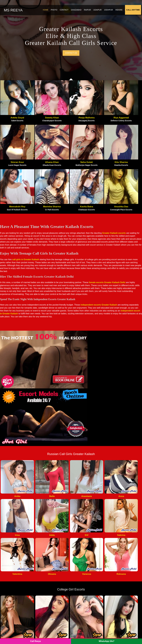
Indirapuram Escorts (83, 579)
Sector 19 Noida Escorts (121, 605)
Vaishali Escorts (117, 568)
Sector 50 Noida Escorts (85, 609)
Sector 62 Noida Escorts (48, 594)
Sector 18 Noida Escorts (48, 583)
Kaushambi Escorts (119, 564)
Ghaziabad (77, 11)
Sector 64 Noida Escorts (85, 594)
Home (46, 11)
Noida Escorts (45, 636)
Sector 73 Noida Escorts (85, 583)
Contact (65, 11)
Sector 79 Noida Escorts (48, 609)
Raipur (88, 11)
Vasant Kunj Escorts (119, 575)
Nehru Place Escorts (119, 571)
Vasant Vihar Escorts (120, 579)
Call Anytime (134, 11)
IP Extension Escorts (119, 613)
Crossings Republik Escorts (86, 575)
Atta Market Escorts (46, 564)
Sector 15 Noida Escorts (85, 598)
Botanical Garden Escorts (49, 579)
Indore (120, 11)
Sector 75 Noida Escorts (121, 598)
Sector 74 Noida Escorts (48, 590)
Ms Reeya (13, 11)
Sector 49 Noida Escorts (48, 601)
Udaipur (98, 11)
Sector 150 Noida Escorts (122, 609)
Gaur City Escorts (82, 564)
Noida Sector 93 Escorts (48, 571)
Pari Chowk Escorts (46, 560)
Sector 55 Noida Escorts (85, 605)
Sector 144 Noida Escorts (85, 613)
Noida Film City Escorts (85, 560)
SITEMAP (58, 636)
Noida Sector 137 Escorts (49, 575)
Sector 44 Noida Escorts (121, 590)
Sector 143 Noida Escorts (49, 613)
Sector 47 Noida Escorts (121, 586)
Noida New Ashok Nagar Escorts (52, 568)
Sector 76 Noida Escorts (121, 601)
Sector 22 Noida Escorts (85, 601)
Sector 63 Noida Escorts (85, 586)
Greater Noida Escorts (84, 568)
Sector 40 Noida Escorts (48, 605)
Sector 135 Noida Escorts (49, 598)
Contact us (71, 57)
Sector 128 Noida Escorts (122, 583)
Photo (55, 11)
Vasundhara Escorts (119, 560)
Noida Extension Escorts (85, 571)
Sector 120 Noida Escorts (49, 586)
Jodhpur (109, 11)
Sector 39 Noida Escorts (121, 594)
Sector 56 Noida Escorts (85, 617)
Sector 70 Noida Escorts (85, 590)
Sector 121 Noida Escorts (49, 617)
